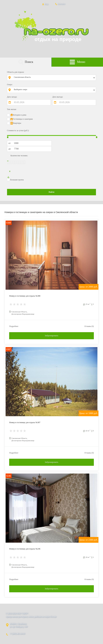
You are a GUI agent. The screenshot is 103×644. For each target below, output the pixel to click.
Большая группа (17, 180)
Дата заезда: (12, 97)
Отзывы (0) (89, 326)
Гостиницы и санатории (23, 119)
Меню (77, 62)
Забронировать (52, 336)
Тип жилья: (12, 109)
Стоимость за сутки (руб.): (18, 130)
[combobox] (54, 78)
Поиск (26, 62)
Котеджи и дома (20, 115)
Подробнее (14, 326)
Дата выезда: (58, 97)
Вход (45, 4)
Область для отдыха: (16, 72)
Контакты (60, 4)
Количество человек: (19, 156)
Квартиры (17, 123)
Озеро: (10, 85)
